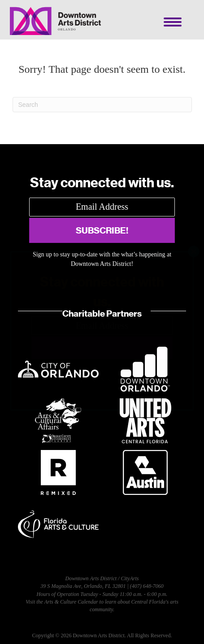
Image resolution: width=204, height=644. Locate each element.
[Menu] (173, 22)
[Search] (102, 105)
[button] (102, 230)
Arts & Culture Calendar (71, 602)
